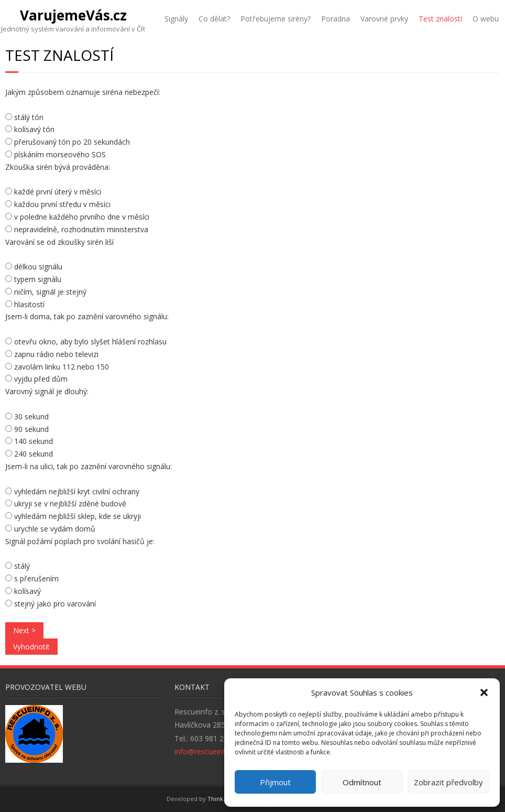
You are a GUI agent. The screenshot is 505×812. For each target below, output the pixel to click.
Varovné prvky (384, 19)
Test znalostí (440, 19)
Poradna (336, 19)
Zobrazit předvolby (448, 782)
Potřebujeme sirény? (276, 19)
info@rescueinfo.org (209, 751)
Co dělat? (214, 19)
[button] (484, 692)
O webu (486, 19)
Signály (176, 19)
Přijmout (275, 782)
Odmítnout (362, 782)
